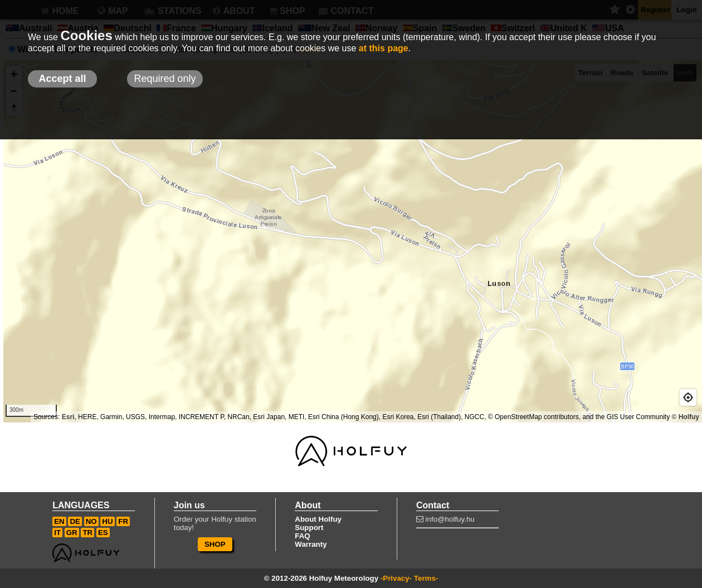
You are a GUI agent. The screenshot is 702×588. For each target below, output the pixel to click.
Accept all (62, 79)
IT (57, 533)
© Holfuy (685, 417)
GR (72, 533)
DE (75, 521)
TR (87, 533)
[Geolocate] (688, 397)
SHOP (215, 544)
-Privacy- (396, 578)
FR (123, 521)
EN (59, 521)
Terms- (426, 578)
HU (107, 521)
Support (309, 528)
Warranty (311, 544)
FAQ (302, 536)
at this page (384, 48)
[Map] (351, 241)
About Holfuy (318, 519)
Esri (68, 417)
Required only (165, 79)
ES (103, 533)
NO (91, 521)
